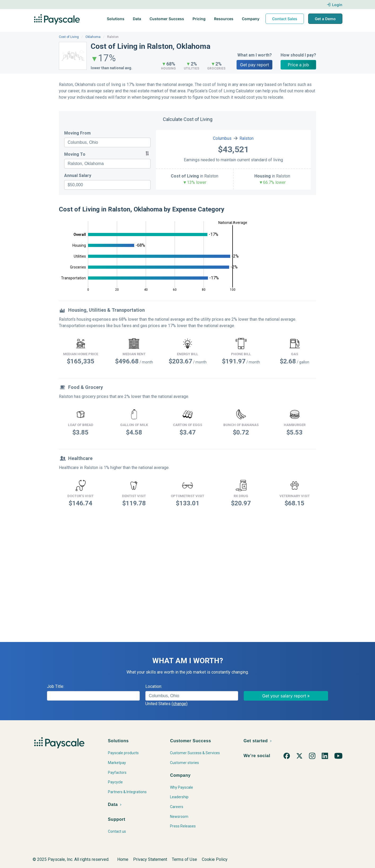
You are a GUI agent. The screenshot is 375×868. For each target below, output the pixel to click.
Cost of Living (69, 37)
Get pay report (254, 65)
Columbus (222, 138)
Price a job (298, 65)
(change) (180, 704)
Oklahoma (93, 37)
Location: (154, 686)
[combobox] (107, 142)
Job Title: (56, 686)
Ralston (247, 138)
